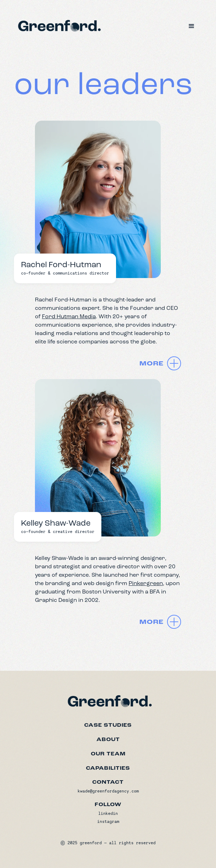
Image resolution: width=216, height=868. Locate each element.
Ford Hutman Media (69, 316)
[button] (192, 26)
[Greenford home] (108, 699)
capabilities (108, 768)
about (108, 740)
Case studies (108, 725)
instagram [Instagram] (108, 821)
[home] (58, 25)
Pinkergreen (146, 583)
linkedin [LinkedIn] (108, 813)
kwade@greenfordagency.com (108, 791)
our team (108, 754)
